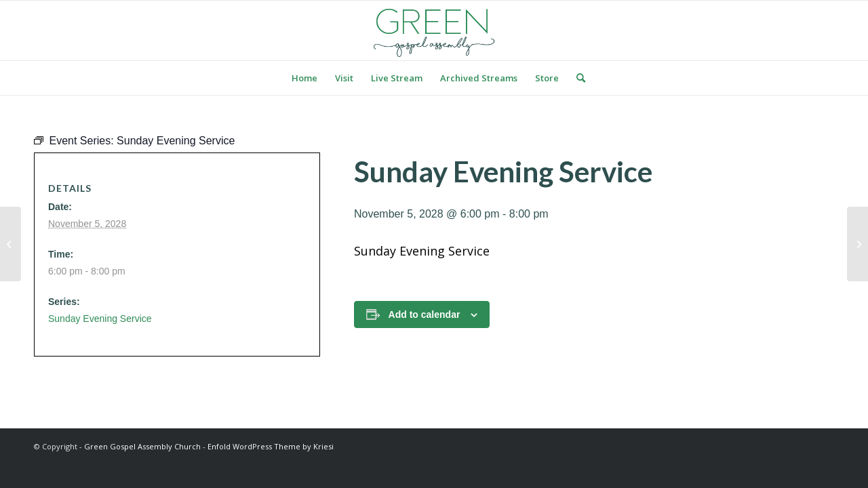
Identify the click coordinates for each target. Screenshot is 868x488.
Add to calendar (425, 314)
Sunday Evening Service (100, 319)
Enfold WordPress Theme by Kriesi (271, 446)
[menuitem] (304, 78)
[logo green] (434, 30)
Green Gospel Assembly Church (142, 446)
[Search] (576, 78)
